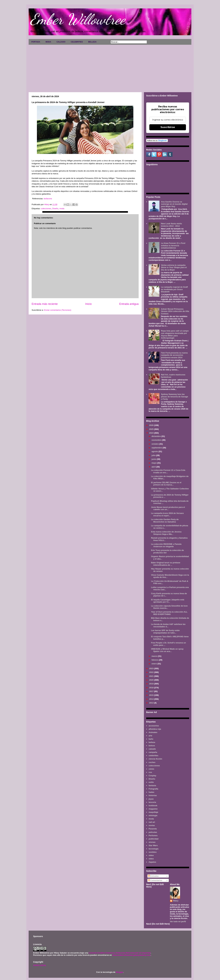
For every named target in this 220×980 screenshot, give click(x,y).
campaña (153, 752)
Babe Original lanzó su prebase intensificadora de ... (166, 564)
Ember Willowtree (78, 19)
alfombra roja (155, 729)
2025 (152, 429)
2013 (152, 703)
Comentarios (155, 880)
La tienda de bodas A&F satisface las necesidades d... (168, 625)
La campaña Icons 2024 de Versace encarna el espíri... (167, 514)
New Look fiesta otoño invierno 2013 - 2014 (171, 225)
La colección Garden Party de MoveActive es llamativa (165, 521)
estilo (151, 782)
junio (154, 459)
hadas (151, 792)
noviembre (157, 440)
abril (154, 467)
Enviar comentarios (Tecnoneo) (58, 310)
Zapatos (152, 862)
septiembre (157, 448)
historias (153, 795)
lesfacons (48, 199)
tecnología (153, 849)
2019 (152, 684)
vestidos (153, 852)
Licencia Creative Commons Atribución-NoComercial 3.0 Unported (120, 953)
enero (155, 664)
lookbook (153, 806)
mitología (153, 815)
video (151, 855)
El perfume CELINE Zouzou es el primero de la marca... (166, 484)
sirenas (152, 842)
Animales (153, 732)
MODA (48, 42)
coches (152, 762)
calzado (152, 749)
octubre (155, 444)
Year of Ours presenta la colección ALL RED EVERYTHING (169, 613)
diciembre (156, 436)
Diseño (55, 209)
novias (152, 825)
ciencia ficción (155, 759)
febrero (155, 660)
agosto (155, 451)
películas (153, 832)
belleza (152, 742)
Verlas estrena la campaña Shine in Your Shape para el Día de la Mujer (174, 267)
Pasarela (153, 829)
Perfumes (153, 835)
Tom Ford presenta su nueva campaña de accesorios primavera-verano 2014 (174, 355)
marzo (155, 656)
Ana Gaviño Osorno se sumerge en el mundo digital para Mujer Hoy (174, 204)
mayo (154, 463)
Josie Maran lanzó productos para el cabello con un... (168, 508)
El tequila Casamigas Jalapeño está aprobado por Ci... (168, 601)
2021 (152, 676)
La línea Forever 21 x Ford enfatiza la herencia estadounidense (173, 245)
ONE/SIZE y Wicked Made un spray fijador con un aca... (167, 650)
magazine (153, 809)
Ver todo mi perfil (178, 921)
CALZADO (61, 42)
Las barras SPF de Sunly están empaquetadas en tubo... (165, 632)
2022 (152, 672)
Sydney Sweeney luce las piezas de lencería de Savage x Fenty (174, 397)
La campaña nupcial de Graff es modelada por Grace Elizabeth (174, 289)
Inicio (88, 304)
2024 (152, 433)
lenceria (152, 802)
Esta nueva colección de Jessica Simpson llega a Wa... (166, 533)
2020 (152, 680)
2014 (152, 699)
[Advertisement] (110, 67)
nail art (152, 822)
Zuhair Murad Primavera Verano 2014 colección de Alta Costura (175, 311)
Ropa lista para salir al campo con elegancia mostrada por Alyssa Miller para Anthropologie (175, 334)
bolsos (152, 746)
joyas (151, 799)
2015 (152, 695)
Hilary (176, 901)
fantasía (152, 785)
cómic (151, 769)
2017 (152, 691)
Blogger (119, 972)
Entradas (153, 876)
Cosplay (152, 776)
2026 (152, 425)
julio (154, 455)
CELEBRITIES (77, 42)
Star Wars (153, 845)
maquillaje (153, 812)
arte (150, 736)
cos (150, 772)
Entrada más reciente (45, 304)
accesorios (154, 726)
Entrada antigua (129, 304)
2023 (152, 668)
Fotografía (153, 789)
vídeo (151, 859)
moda (62, 209)
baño (151, 739)
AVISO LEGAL (40, 965)
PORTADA (36, 42)
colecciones (46, 209)
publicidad (153, 839)
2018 (152, 688)
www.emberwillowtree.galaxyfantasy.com (131, 955)
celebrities (153, 756)
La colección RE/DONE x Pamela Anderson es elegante (166, 545)
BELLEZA (92, 42)
